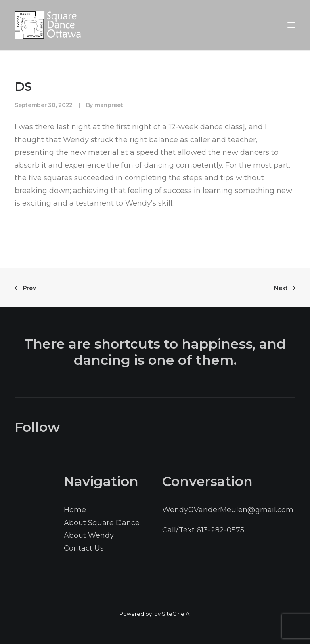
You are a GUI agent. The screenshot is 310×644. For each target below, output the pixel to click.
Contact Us (84, 548)
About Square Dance (102, 523)
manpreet (109, 105)
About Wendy (89, 535)
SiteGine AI (176, 614)
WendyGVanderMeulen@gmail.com (228, 510)
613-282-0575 (220, 530)
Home (75, 510)
